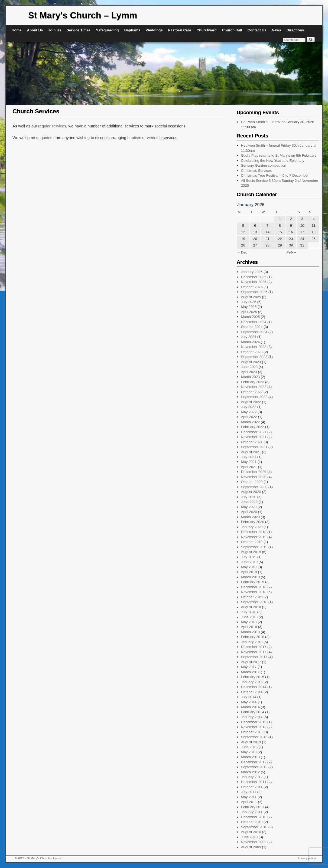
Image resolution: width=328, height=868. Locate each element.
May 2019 (249, 567)
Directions (295, 30)
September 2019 (254, 547)
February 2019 (253, 582)
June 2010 (249, 837)
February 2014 (253, 712)
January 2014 (252, 717)
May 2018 (249, 622)
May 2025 (249, 307)
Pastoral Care (180, 30)
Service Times (79, 30)
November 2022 (254, 387)
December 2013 (254, 722)
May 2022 (249, 412)
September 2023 (254, 357)
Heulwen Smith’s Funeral (261, 122)
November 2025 (254, 282)
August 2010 (251, 832)
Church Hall (232, 30)
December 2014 (254, 687)
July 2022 (249, 407)
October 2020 (252, 482)
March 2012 (251, 772)
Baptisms (132, 30)
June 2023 (249, 367)
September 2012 (254, 767)
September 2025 (254, 292)
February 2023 (253, 382)
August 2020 (251, 492)
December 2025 (254, 277)
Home (17, 30)
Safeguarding (107, 30)
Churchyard (207, 30)
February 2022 (253, 427)
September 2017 (254, 657)
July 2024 (249, 337)
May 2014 (249, 702)
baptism (134, 138)
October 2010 (252, 822)
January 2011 (252, 812)
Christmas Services (256, 171)
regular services (52, 126)
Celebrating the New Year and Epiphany (273, 161)
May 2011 (249, 797)
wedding (154, 138)
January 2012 (252, 777)
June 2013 (249, 747)
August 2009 (251, 847)
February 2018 (253, 637)
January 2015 (252, 682)
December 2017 (254, 647)
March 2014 (251, 707)
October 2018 (252, 597)
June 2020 (249, 502)
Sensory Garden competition (264, 165)
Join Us (55, 30)
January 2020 (252, 527)
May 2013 (249, 752)
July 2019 (249, 557)
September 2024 (254, 332)
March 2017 (251, 672)
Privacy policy (307, 858)
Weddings (154, 30)
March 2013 (251, 757)
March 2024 (251, 342)
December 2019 (254, 532)
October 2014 (252, 692)
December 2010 (254, 817)
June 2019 (249, 562)
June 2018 (249, 617)
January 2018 (252, 642)
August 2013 (251, 742)
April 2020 (249, 512)
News (276, 30)
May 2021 (249, 462)
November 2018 (254, 592)
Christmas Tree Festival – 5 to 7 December (275, 175)
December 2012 (254, 762)
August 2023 (251, 362)
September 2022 (254, 397)
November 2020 (254, 477)
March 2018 (251, 632)
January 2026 (252, 272)
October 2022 (252, 392)
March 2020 (251, 517)
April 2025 (249, 312)
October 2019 (252, 542)
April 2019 (249, 572)
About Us (35, 30)
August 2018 (251, 607)
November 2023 (254, 347)
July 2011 (249, 792)
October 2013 (252, 732)
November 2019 (254, 537)
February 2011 (253, 807)
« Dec (243, 252)
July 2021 (249, 457)
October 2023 (252, 352)
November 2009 (254, 842)
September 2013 (254, 737)
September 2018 (254, 602)
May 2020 (249, 507)
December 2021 (254, 432)
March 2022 (251, 422)
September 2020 (254, 487)
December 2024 (254, 322)
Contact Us (257, 30)
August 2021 (251, 452)
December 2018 (254, 587)
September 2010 (254, 827)
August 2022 (251, 402)
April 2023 (249, 372)
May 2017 (249, 667)
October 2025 (252, 287)
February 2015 (253, 677)
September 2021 (254, 447)
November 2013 (254, 727)
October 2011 (252, 787)
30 (291, 245)
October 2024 (252, 327)
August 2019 (251, 552)
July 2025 (249, 302)
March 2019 (251, 577)
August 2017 (251, 662)
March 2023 (251, 377)
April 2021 (249, 467)
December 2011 (254, 782)
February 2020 (253, 522)
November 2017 (254, 652)
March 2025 (251, 317)
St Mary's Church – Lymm (83, 15)
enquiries (45, 138)
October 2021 (252, 442)
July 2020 (249, 497)
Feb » (291, 252)
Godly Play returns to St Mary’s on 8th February (279, 155)
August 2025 (251, 297)
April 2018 (249, 627)
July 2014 (249, 697)
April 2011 (249, 802)
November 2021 (254, 437)
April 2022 (249, 417)
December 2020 (254, 472)
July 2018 (249, 612)
